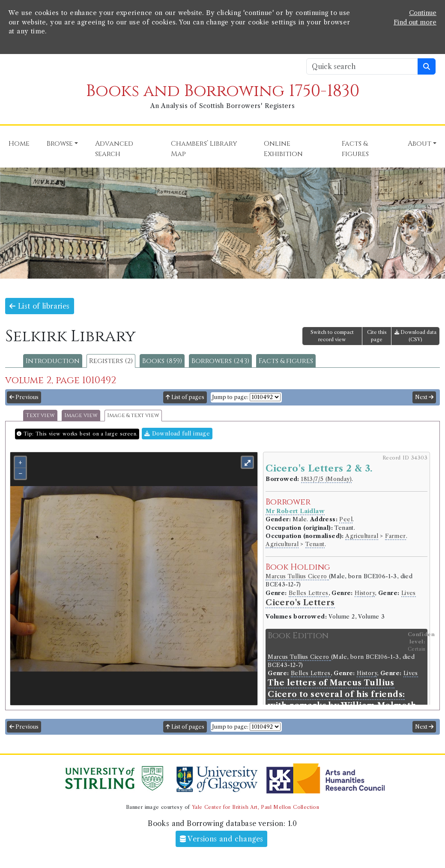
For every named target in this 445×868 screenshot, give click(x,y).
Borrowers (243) (220, 361)
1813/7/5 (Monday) (326, 479)
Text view (40, 416)
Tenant (315, 544)
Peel (346, 519)
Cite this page (377, 336)
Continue (423, 13)
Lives (409, 593)
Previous (24, 397)
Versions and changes (222, 839)
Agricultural (362, 536)
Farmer (395, 536)
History (365, 593)
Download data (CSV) (415, 336)
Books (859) (162, 361)
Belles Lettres (309, 593)
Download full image (177, 434)
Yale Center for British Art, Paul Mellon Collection (255, 807)
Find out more (415, 22)
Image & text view (133, 416)
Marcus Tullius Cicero (297, 576)
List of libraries (40, 306)
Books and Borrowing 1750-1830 (223, 91)
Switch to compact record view (332, 336)
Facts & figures (286, 361)
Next (424, 397)
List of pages (185, 397)
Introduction (53, 361)
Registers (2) (111, 361)
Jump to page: (230, 397)
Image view (81, 416)
